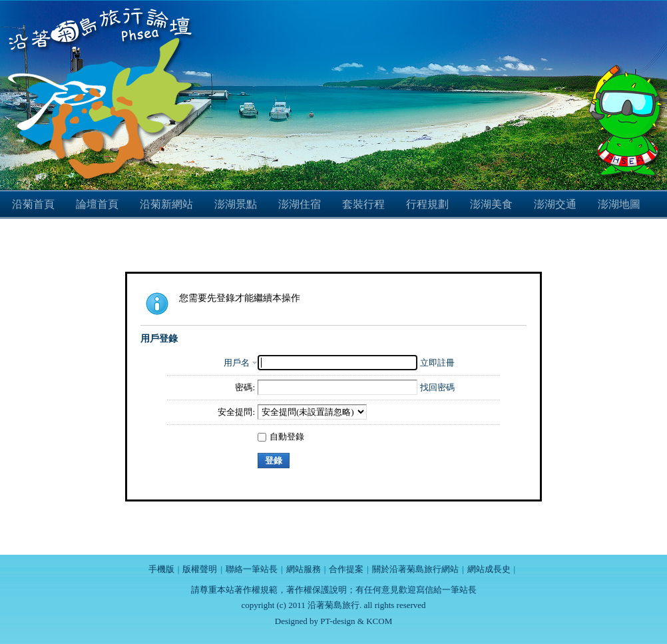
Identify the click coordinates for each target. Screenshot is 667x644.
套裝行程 (363, 204)
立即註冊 (437, 363)
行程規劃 (427, 204)
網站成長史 (489, 569)
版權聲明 (200, 569)
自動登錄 (281, 437)
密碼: (245, 387)
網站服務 (304, 569)
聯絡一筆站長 (252, 569)
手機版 (161, 569)
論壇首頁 (97, 204)
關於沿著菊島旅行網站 (415, 569)
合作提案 (346, 569)
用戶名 (237, 363)
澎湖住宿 (300, 204)
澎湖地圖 (619, 204)
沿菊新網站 (166, 204)
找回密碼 (437, 387)
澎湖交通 (555, 204)
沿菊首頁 (33, 204)
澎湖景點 (236, 204)
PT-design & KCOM (356, 621)
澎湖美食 (491, 204)
